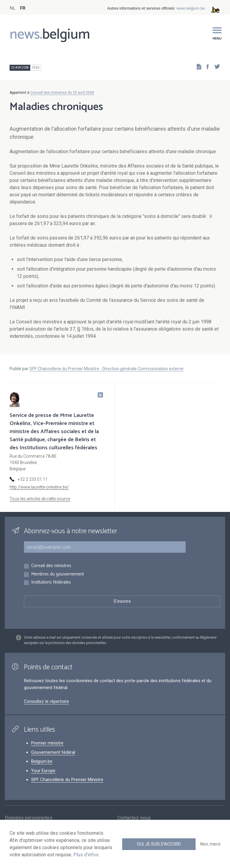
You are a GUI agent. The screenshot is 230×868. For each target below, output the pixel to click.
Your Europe (43, 771)
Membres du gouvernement (57, 574)
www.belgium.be (191, 8)
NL (12, 8)
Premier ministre (47, 743)
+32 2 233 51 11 (33, 479)
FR (23, 8)
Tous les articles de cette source (40, 499)
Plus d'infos (86, 855)
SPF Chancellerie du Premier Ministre (67, 780)
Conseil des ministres (51, 566)
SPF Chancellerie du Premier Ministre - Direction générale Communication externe (106, 369)
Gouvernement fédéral (53, 752)
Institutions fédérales (51, 583)
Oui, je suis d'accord (159, 844)
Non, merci (210, 844)
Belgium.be (42, 761)
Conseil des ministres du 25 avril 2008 (62, 93)
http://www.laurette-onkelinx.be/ (39, 487)
